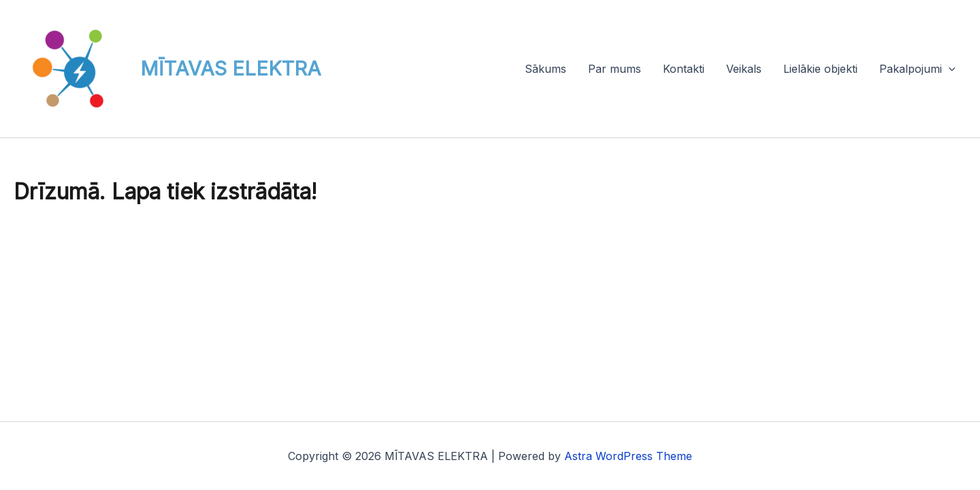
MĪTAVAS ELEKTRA (231, 68)
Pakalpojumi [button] (917, 69)
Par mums (615, 69)
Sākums (545, 69)
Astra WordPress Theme (628, 456)
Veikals (744, 69)
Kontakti (684, 69)
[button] (949, 69)
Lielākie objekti (820, 69)
